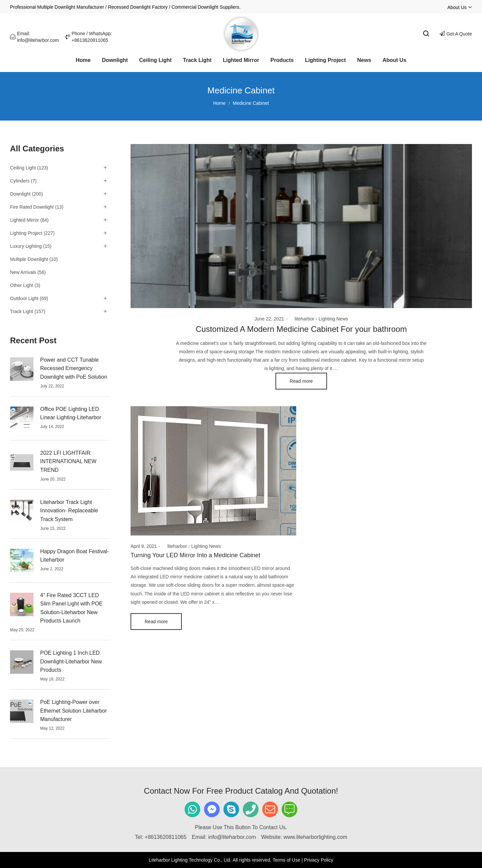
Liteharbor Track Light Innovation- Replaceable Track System (69, 511)
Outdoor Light (24, 298)
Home (219, 103)
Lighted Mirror (24, 220)
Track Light (22, 311)
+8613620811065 (166, 837)
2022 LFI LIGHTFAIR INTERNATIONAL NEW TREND (68, 461)
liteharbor (302, 319)
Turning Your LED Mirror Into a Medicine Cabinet (195, 555)
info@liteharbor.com (232, 837)
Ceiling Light (23, 168)
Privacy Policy (318, 860)
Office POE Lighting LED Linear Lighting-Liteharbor (71, 413)
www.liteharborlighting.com (315, 837)
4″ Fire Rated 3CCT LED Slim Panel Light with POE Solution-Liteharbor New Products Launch (71, 608)
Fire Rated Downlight (32, 207)
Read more (301, 381)
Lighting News (333, 319)
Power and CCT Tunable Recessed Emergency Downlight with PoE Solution (74, 368)
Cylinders (20, 181)
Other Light (22, 285)
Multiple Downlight (29, 259)
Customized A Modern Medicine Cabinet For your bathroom (301, 329)
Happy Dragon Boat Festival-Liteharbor (74, 556)
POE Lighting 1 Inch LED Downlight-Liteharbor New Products (71, 661)
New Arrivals (23, 272)
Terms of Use (286, 860)
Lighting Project (26, 233)
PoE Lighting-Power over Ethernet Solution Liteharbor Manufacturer (73, 711)
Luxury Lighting (26, 246)
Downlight (20, 194)
